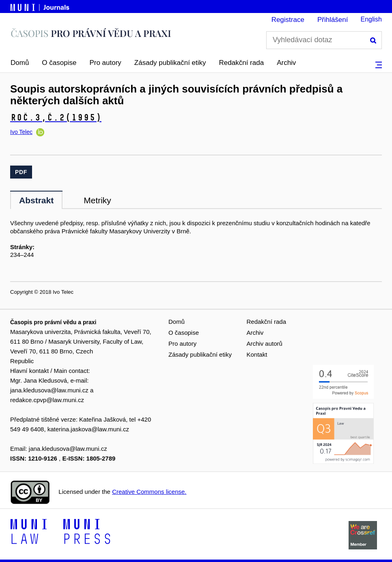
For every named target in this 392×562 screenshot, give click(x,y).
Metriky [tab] (97, 200)
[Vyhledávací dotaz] (324, 40)
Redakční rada (242, 63)
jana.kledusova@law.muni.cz (49, 390)
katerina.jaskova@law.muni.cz (88, 429)
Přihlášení (333, 20)
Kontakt (257, 354)
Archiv (286, 63)
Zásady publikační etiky (170, 63)
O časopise (59, 63)
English (371, 19)
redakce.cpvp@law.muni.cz (47, 400)
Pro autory (105, 63)
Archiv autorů (265, 343)
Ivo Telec (21, 132)
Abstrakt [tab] (36, 200)
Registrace (288, 20)
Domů (20, 63)
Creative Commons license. (149, 492)
